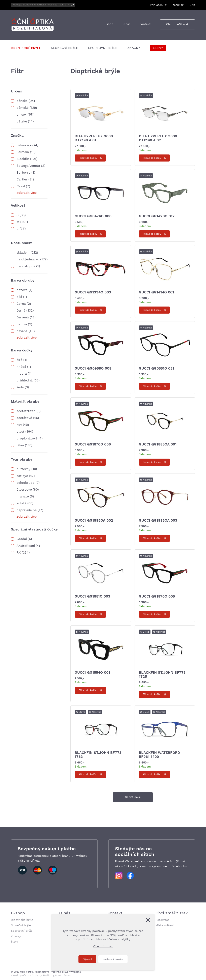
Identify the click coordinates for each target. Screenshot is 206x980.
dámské (23, 108)
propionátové (27, 438)
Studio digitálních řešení (57, 975)
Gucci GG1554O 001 (92, 673)
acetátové (24, 418)
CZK (192, 5)
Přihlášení (157, 5)
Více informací (103, 947)
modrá (22, 374)
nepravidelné (27, 510)
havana (22, 331)
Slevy (158, 48)
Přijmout (87, 959)
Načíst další (133, 797)
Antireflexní (26, 546)
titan (20, 445)
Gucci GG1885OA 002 (94, 521)
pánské (22, 101)
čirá (19, 360)
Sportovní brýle (103, 48)
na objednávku (28, 259)
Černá (21, 304)
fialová (22, 324)
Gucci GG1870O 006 (93, 444)
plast (20, 432)
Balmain (23, 152)
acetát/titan (26, 411)
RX (19, 553)
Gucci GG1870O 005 (157, 596)
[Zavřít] (148, 920)
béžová (22, 290)
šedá (20, 387)
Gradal (22, 539)
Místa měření (165, 925)
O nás (126, 24)
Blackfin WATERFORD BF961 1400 (159, 755)
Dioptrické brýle (26, 48)
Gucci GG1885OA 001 (158, 444)
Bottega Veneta (28, 166)
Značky (134, 48)
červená (23, 317)
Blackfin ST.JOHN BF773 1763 (98, 755)
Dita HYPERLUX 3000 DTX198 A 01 (94, 138)
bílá (19, 297)
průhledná (25, 380)
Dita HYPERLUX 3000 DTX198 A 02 (158, 138)
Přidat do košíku (88, 158)
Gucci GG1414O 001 (156, 292)
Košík (176, 5)
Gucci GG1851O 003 (92, 596)
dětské (22, 121)
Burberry (23, 173)
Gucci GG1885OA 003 (158, 521)
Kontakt (145, 24)
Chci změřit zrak (177, 24)
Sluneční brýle (64, 48)
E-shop (108, 24)
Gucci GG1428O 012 (157, 216)
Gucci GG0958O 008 (93, 368)
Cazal (21, 186)
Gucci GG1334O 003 (93, 292)
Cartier (22, 179)
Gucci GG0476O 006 (93, 216)
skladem (23, 253)
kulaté (21, 503)
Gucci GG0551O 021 (157, 368)
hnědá (21, 367)
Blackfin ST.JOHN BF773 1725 (162, 675)
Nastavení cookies (113, 959)
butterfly (23, 469)
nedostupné (26, 266)
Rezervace (162, 920)
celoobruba (25, 483)
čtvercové (24, 490)
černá (21, 311)
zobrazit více (27, 193)
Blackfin (23, 159)
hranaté (23, 496)
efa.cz (26, 975)
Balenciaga (25, 145)
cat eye (22, 476)
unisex (22, 115)
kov (19, 425)
